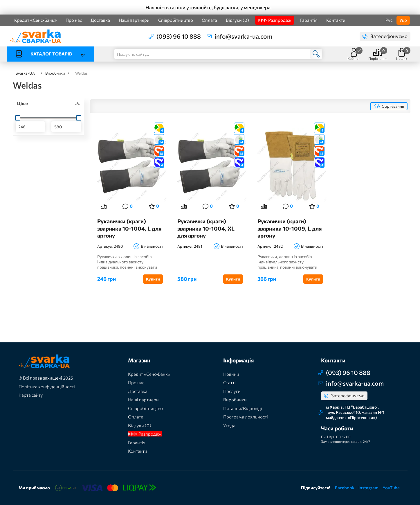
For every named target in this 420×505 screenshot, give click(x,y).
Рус (389, 20)
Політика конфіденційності (47, 387)
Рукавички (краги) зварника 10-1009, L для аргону (290, 228)
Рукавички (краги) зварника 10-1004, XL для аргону (206, 228)
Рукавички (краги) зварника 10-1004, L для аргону (129, 228)
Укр (403, 20)
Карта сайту (31, 395)
